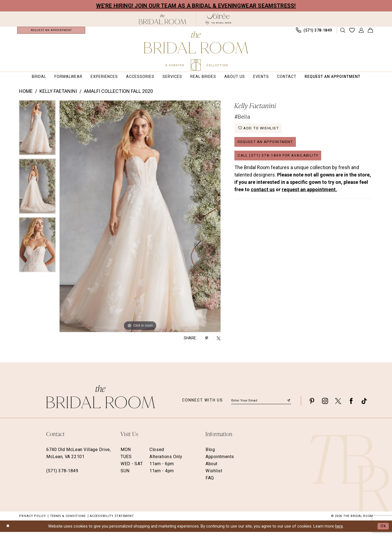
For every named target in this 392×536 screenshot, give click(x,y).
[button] (361, 32)
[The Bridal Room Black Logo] (163, 19)
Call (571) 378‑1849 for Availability (280, 162)
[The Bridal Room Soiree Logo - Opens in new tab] (218, 19)
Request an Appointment (268, 147)
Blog (210, 453)
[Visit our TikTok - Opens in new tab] (364, 405)
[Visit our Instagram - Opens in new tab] (325, 405)
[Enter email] (261, 404)
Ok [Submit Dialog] (383, 530)
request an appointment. (309, 197)
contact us (263, 197)
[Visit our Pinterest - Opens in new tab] (312, 405)
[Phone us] (314, 32)
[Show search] (343, 32)
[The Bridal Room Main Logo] (196, 51)
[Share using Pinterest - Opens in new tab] (207, 342)
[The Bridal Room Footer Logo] (101, 401)
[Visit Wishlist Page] (352, 32)
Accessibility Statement (112, 520)
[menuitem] (51, 32)
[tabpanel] (37, 134)
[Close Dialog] (8, 530)
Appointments (220, 460)
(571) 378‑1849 (62, 475)
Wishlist (214, 475)
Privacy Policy (33, 520)
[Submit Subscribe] (289, 405)
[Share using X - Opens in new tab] (219, 342)
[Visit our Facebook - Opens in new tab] (351, 405)
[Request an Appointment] (51, 32)
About (212, 468)
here (339, 530)
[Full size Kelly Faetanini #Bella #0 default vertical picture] (140, 220)
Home (26, 95)
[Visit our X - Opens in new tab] (338, 405)
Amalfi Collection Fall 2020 (118, 95)
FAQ (210, 482)
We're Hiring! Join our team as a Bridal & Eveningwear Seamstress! (196, 6)
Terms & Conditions (68, 520)
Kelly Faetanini (58, 95)
